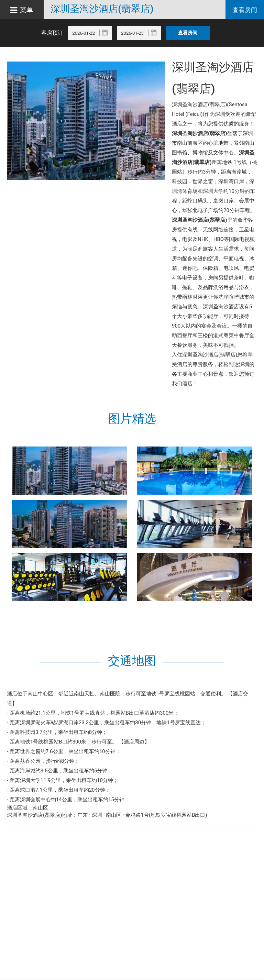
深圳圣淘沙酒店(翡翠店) (102, 9)
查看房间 (245, 10)
